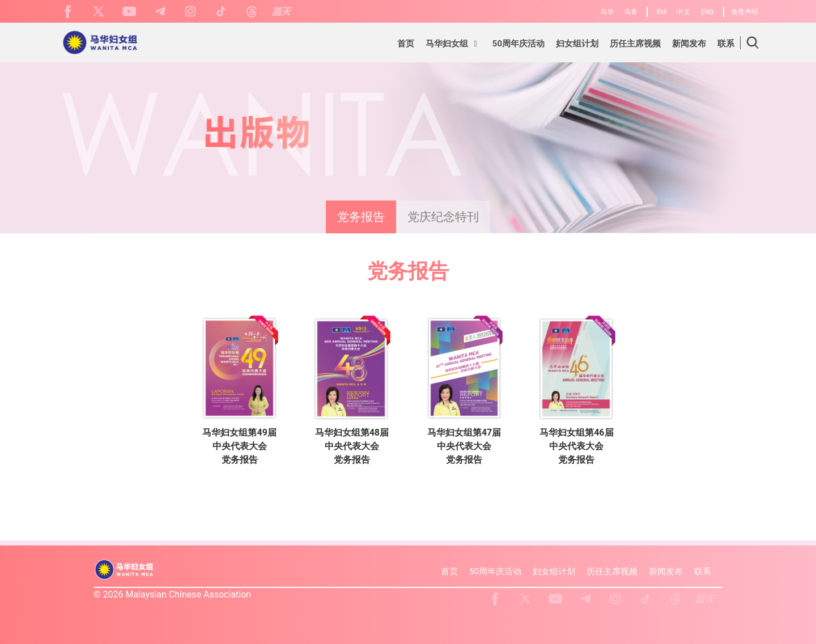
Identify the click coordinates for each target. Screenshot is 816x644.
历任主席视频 (612, 572)
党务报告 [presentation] (361, 217)
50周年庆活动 (495, 572)
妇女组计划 (554, 572)
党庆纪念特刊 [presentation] (443, 217)
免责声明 (745, 12)
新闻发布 (666, 572)
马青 (631, 12)
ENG (707, 12)
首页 (449, 572)
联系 (703, 572)
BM (662, 12)
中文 (683, 12)
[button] (453, 45)
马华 (607, 12)
